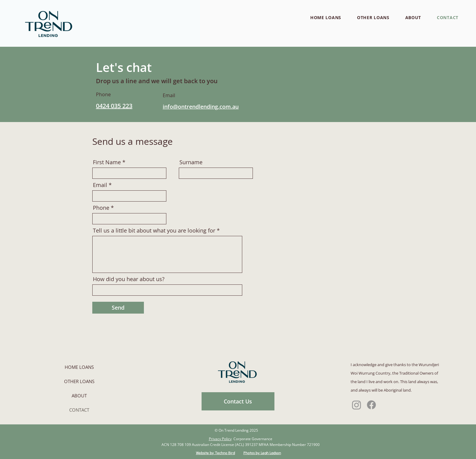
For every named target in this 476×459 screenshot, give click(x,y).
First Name (107, 162)
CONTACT (79, 410)
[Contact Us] (238, 401)
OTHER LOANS (79, 381)
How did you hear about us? (129, 279)
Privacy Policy (220, 439)
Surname (191, 162)
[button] (326, 17)
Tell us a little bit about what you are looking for (154, 230)
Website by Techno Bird (215, 453)
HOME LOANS (79, 367)
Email (100, 185)
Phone (101, 208)
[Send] (118, 308)
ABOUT (79, 396)
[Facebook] (371, 405)
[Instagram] (357, 405)
